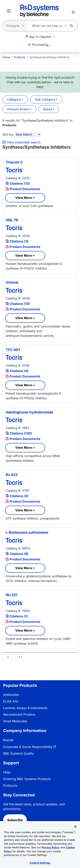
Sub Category (45, 99)
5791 (26, 491)
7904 (26, 611)
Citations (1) (17, 616)
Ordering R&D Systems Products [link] (27, 779)
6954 (26, 548)
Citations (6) (17, 554)
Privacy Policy (51, 852)
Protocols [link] (10, 786)
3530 (26, 236)
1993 (26, 428)
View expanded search (21, 142)
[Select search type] (13, 26)
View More (24, 198)
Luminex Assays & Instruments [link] (25, 708)
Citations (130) (19, 433)
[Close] (75, 831)
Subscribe (15, 820)
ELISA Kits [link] (11, 701)
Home (6, 57)
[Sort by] (28, 135)
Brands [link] (8, 740)
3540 (26, 298)
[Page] (9, 657)
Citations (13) (18, 183)
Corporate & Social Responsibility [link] (28, 747)
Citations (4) (17, 371)
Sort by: (8, 134)
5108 (26, 365)
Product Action (18, 109)
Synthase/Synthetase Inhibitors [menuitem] (49, 57)
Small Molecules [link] (15, 721)
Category (14, 99)
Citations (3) (17, 241)
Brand (48, 109)
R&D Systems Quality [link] (18, 753)
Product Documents (23, 189)
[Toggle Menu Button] (9, 11)
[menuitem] (6, 57)
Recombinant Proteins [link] (19, 714)
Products (20, 57)
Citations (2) (17, 496)
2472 (26, 178)
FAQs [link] (7, 772)
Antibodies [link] (11, 695)
